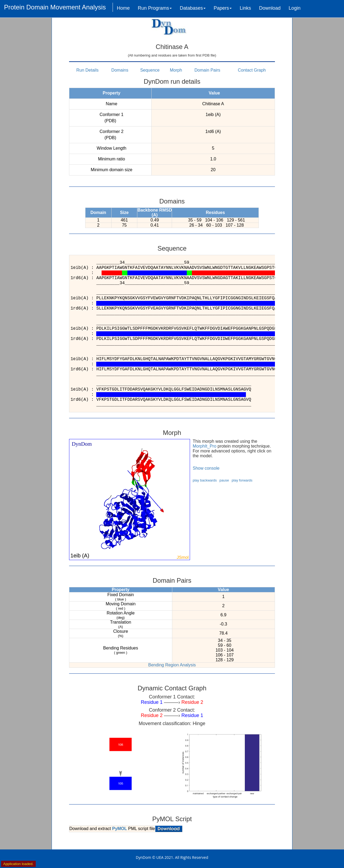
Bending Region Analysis (172, 665)
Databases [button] (193, 8)
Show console (206, 468)
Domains (120, 70)
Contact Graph (252, 70)
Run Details (87, 70)
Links (245, 8)
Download (270, 8)
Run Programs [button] (155, 8)
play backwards (205, 480)
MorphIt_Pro (205, 446)
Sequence (150, 70)
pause (224, 480)
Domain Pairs (207, 70)
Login (295, 8)
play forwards (242, 480)
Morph (176, 70)
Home (123, 8)
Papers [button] (223, 8)
